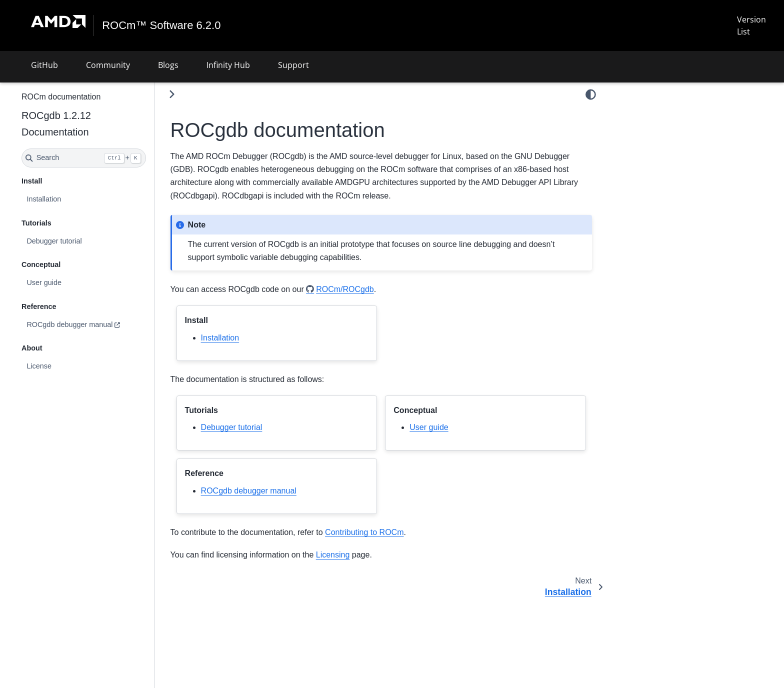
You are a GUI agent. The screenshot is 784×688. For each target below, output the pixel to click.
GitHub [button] (44, 65)
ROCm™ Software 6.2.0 (162, 25)
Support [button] (293, 65)
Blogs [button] (168, 65)
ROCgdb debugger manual (96, 324)
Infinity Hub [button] (228, 65)
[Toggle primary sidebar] (198, 94)
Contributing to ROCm (391, 532)
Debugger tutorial (80, 240)
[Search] (110, 158)
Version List (751, 25)
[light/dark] (591, 94)
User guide (70, 282)
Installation (70, 199)
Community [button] (108, 65)
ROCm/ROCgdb (371, 289)
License (65, 366)
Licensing (359, 555)
